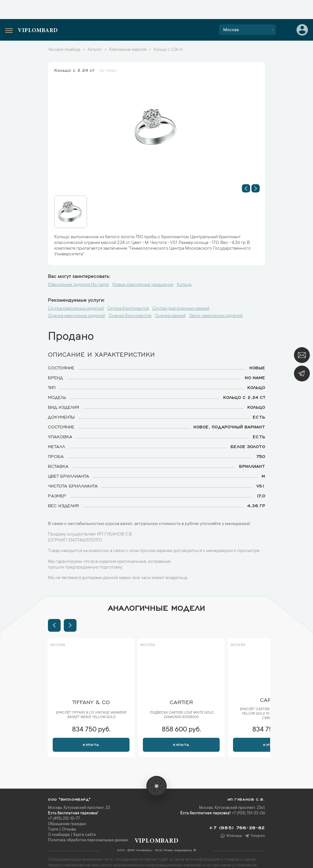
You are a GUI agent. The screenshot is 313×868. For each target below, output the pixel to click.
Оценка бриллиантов (130, 316)
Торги (53, 830)
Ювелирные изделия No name (78, 285)
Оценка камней (170, 316)
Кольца (184, 285)
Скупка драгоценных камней (181, 309)
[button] (246, 188)
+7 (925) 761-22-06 (248, 813)
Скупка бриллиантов (128, 309)
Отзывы (69, 830)
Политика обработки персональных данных (88, 840)
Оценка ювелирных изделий (77, 316)
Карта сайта (85, 835)
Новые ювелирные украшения (143, 285)
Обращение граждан (67, 824)
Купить (91, 744)
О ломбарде (59, 835)
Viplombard (38, 31)
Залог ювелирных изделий (216, 316)
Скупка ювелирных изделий (76, 309)
